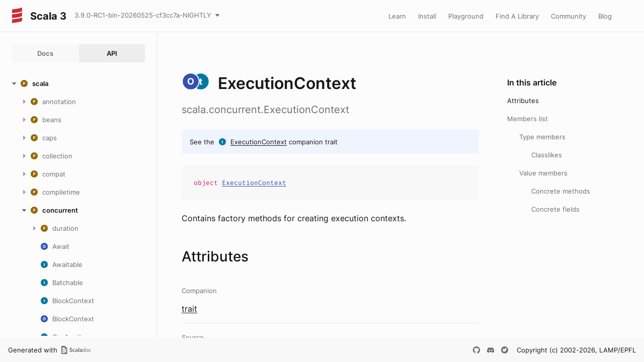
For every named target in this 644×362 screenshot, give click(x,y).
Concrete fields (555, 209)
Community (569, 16)
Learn (397, 16)
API (112, 53)
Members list (528, 119)
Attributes (523, 101)
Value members (543, 173)
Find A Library (517, 16)
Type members (542, 137)
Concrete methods (561, 191)
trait (189, 309)
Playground (466, 16)
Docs (45, 53)
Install (427, 16)
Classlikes (547, 155)
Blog (605, 16)
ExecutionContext (259, 142)
